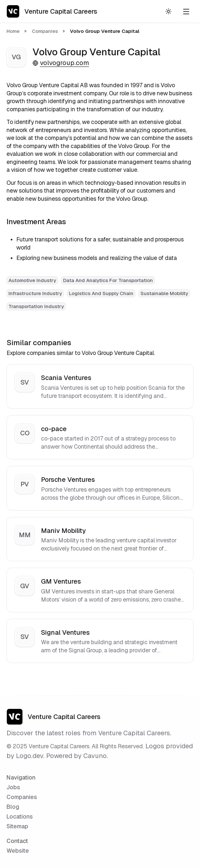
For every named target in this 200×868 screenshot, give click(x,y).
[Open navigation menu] (186, 12)
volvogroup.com (61, 63)
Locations (20, 816)
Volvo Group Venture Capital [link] (105, 31)
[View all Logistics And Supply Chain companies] (101, 293)
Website (18, 851)
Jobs (13, 787)
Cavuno (95, 756)
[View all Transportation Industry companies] (36, 306)
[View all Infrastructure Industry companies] (35, 293)
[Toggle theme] (168, 12)
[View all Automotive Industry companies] (32, 280)
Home (13, 31)
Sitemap (17, 826)
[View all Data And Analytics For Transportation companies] (108, 280)
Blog (13, 807)
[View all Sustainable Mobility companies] (164, 293)
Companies (45, 31)
